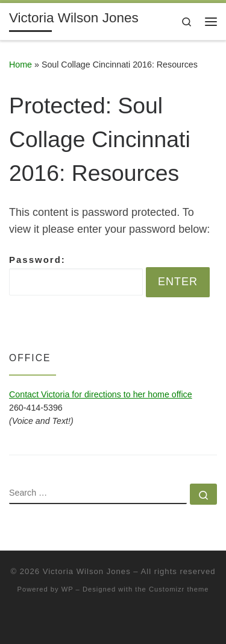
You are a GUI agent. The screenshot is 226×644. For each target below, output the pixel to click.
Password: (76, 275)
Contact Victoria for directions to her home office (101, 394)
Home (20, 65)
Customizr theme (179, 589)
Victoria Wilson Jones (87, 571)
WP (67, 589)
